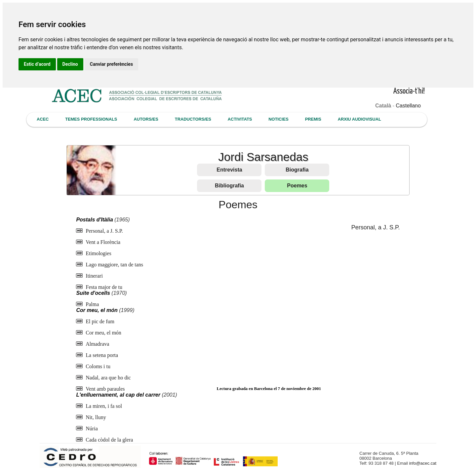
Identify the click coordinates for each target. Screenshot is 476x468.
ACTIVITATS (240, 119)
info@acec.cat (423, 463)
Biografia (297, 170)
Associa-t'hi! (409, 91)
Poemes (297, 186)
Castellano (408, 106)
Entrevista (229, 170)
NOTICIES (278, 119)
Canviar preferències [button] (111, 64)
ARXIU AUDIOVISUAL (359, 119)
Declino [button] (70, 64)
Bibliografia (229, 186)
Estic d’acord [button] (37, 64)
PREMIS (313, 119)
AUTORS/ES (146, 119)
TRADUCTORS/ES (193, 119)
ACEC (43, 119)
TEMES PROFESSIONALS (91, 119)
